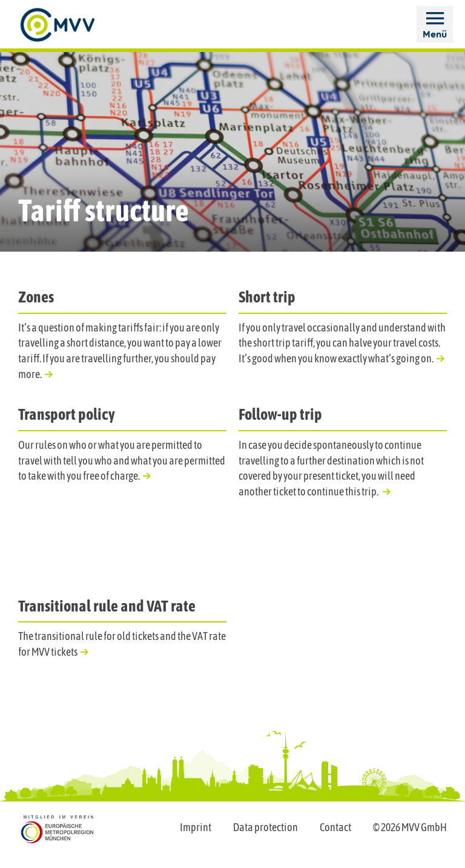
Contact (335, 827)
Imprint (196, 827)
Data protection (265, 827)
